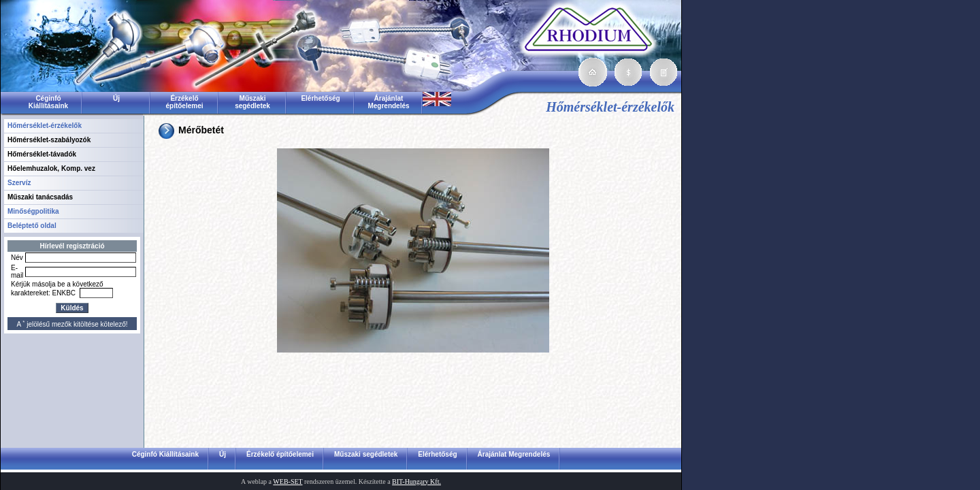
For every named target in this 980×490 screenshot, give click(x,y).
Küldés (72, 308)
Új (116, 98)
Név (17, 258)
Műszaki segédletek (252, 102)
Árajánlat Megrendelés (388, 102)
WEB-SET (288, 481)
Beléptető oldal (32, 226)
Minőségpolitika (33, 211)
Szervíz (19, 183)
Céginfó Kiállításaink (48, 102)
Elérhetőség (320, 98)
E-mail (17, 272)
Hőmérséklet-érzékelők (45, 126)
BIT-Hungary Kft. (416, 481)
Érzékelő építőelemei (184, 102)
